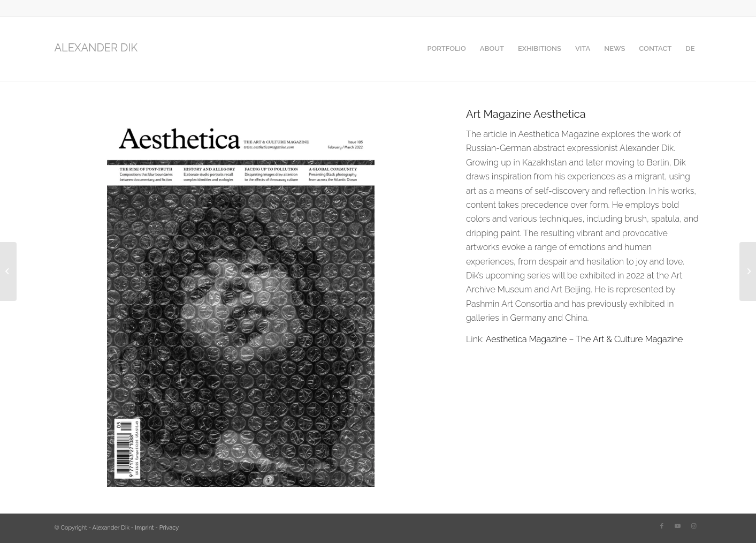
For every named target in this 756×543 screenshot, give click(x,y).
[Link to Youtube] (678, 526)
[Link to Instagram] (694, 526)
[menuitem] (446, 49)
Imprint (144, 528)
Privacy (169, 528)
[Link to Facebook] (662, 526)
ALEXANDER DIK (96, 48)
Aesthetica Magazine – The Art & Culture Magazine (585, 339)
